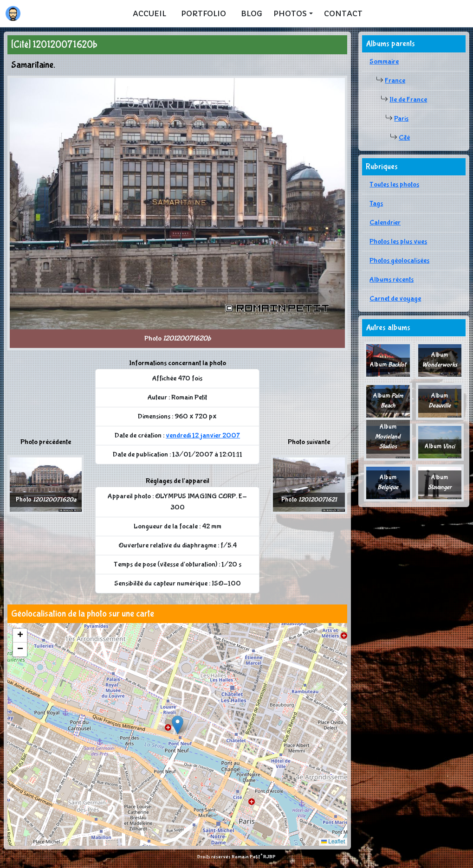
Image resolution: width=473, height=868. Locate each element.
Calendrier (385, 222)
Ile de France (408, 100)
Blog (252, 13)
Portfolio (204, 13)
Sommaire (384, 61)
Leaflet (333, 842)
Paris (401, 119)
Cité (404, 138)
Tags (376, 203)
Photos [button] (290, 13)
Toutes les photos (394, 184)
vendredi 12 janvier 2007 (203, 435)
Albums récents (392, 280)
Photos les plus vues (398, 241)
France (395, 80)
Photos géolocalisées (399, 260)
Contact (343, 13)
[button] (178, 725)
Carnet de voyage (395, 299)
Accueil (149, 13)
